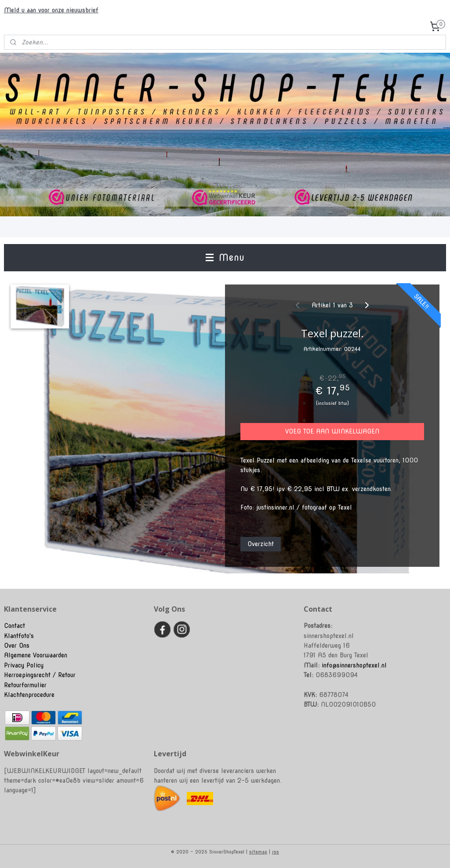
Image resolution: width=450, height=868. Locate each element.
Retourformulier (25, 685)
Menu (225, 257)
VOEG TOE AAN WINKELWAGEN (332, 432)
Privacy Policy (24, 665)
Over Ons (17, 646)
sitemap (258, 852)
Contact (15, 626)
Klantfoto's (19, 636)
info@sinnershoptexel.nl (354, 665)
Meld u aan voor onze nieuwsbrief (51, 10)
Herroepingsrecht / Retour (40, 675)
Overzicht (261, 544)
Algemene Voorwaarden (36, 655)
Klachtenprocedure (29, 695)
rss (276, 852)
